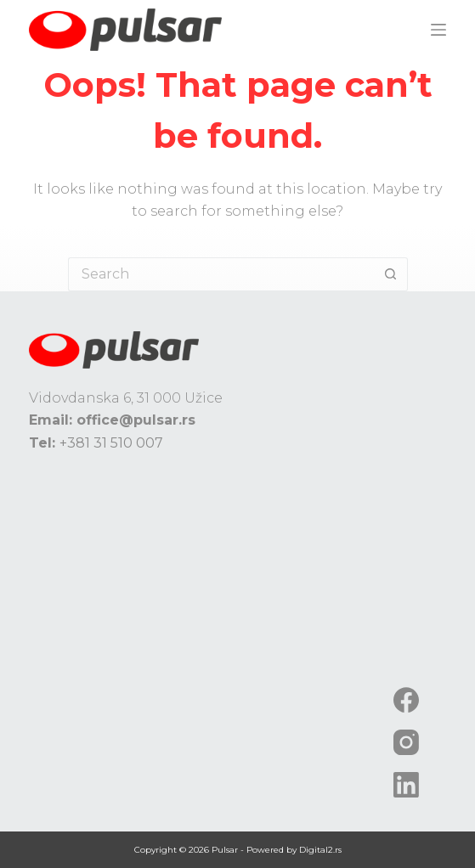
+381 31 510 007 (111, 443)
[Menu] (438, 30)
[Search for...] (221, 274)
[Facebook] (406, 700)
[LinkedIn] (406, 785)
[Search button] (391, 274)
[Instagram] (406, 742)
